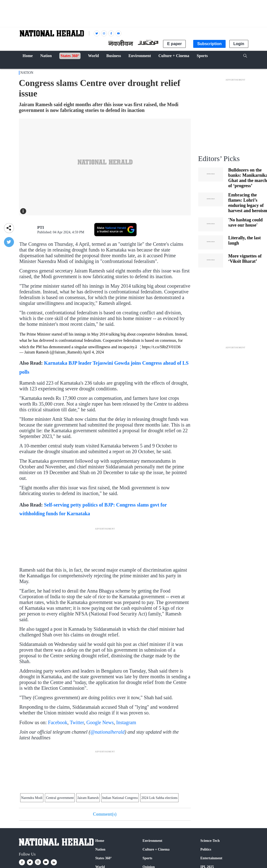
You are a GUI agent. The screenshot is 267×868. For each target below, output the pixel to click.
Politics (206, 849)
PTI (41, 227)
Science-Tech (210, 841)
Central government (60, 798)
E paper (174, 44)
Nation (27, 73)
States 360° (103, 858)
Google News (100, 722)
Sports (147, 858)
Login (239, 44)
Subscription (209, 44)
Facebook (58, 722)
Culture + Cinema (156, 849)
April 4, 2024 (93, 352)
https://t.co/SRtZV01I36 (161, 347)
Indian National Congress (120, 798)
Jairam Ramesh (88, 798)
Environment (152, 841)
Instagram (126, 722)
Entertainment (211, 858)
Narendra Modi (32, 798)
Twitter (77, 722)
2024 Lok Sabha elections (159, 798)
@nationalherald (107, 732)
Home (100, 841)
